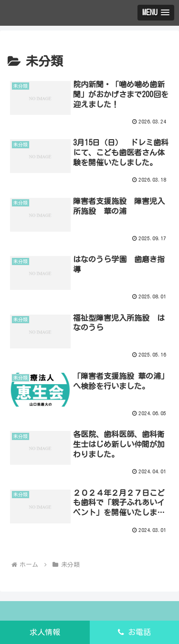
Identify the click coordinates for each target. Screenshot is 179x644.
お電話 (134, 632)
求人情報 (45, 632)
